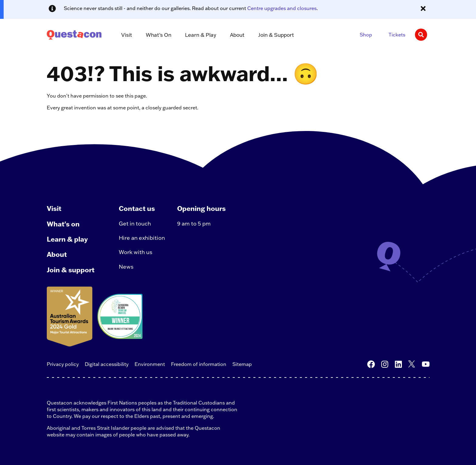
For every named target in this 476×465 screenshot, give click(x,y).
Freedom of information (199, 364)
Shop (366, 35)
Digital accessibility (107, 364)
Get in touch (135, 224)
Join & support (71, 270)
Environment (150, 364)
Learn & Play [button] (201, 35)
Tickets (397, 35)
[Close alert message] (423, 9)
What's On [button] (159, 35)
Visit (54, 208)
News (126, 267)
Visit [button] (127, 35)
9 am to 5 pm (194, 224)
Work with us (136, 252)
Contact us (137, 208)
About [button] (237, 35)
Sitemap (242, 364)
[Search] (421, 35)
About (57, 254)
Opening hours (201, 208)
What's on (63, 224)
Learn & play (67, 239)
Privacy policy (63, 364)
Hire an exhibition (142, 238)
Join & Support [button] (276, 35)
